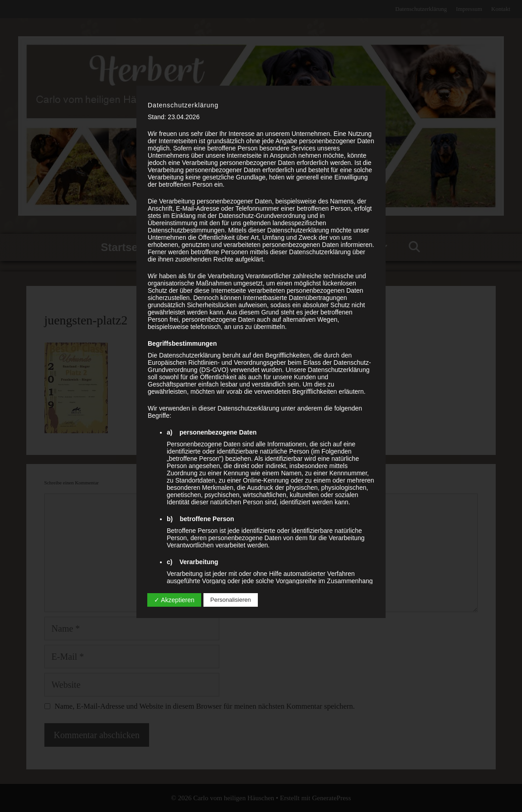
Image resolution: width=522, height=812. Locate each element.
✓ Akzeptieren (174, 600)
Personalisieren (231, 600)
